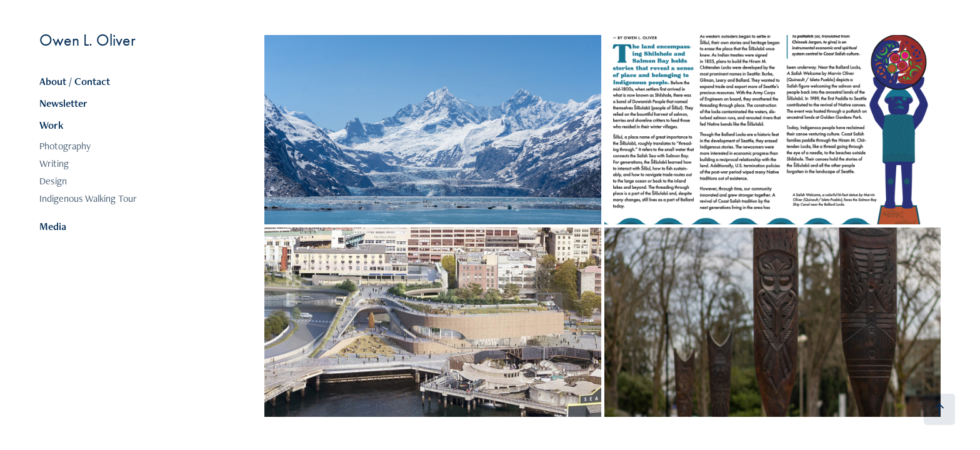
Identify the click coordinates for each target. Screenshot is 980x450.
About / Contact (75, 81)
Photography (65, 146)
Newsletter (63, 103)
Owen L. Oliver (87, 40)
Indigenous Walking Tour (88, 198)
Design (53, 181)
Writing (54, 163)
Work (52, 125)
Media (53, 226)
